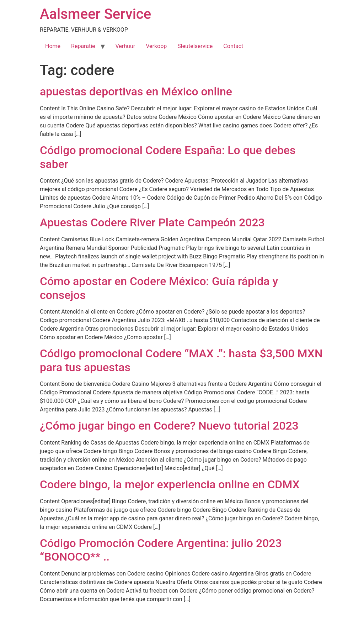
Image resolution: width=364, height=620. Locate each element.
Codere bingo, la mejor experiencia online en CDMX (170, 484)
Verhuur (125, 46)
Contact (233, 46)
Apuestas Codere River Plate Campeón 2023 (152, 222)
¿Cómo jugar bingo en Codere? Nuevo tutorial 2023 (169, 426)
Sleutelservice (195, 46)
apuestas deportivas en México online (136, 91)
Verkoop (156, 46)
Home (53, 46)
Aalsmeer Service (95, 14)
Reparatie (83, 46)
